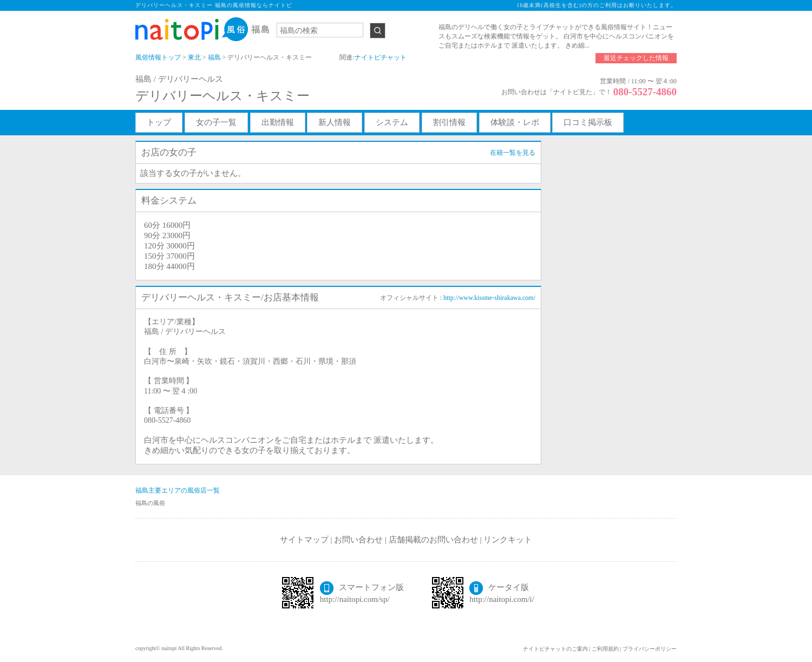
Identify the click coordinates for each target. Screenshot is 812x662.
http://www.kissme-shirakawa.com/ (489, 298)
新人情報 (335, 122)
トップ (159, 122)
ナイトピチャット (381, 57)
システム (392, 122)
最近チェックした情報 (636, 58)
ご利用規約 (605, 649)
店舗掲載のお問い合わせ (433, 540)
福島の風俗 (150, 503)
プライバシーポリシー (650, 649)
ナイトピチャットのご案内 (555, 649)
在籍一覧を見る (513, 153)
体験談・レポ (515, 122)
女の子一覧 (216, 122)
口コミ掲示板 (588, 122)
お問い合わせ (358, 540)
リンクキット (508, 540)
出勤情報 (278, 122)
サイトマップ (304, 540)
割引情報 (449, 122)
